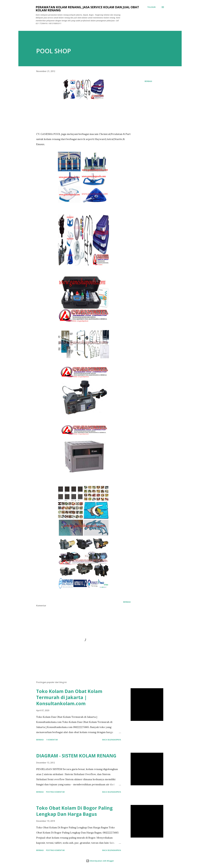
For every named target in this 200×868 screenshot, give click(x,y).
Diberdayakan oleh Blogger (100, 861)
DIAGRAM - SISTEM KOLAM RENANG (76, 756)
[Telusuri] (151, 7)
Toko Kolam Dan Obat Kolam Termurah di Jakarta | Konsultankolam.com (69, 697)
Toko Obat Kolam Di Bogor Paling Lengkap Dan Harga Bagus (74, 811)
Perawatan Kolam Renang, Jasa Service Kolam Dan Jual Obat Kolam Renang (87, 9)
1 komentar (52, 740)
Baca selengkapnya (112, 740)
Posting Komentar (55, 792)
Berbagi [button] (148, 81)
